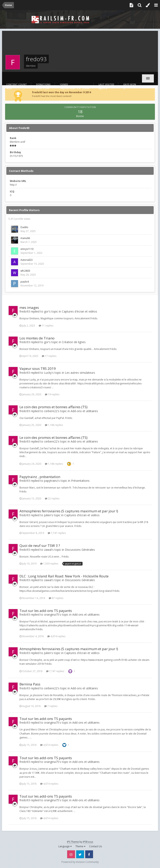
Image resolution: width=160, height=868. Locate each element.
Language (65, 846)
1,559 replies (49, 564)
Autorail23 (27, 260)
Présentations (80, 481)
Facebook (89, 854)
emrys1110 (27, 249)
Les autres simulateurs (80, 373)
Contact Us (95, 846)
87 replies (56, 598)
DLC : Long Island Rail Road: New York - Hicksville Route (64, 576)
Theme (80, 846)
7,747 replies (57, 533)
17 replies (49, 356)
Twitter (80, 854)
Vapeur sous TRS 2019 (38, 368)
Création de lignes (74, 342)
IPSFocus (88, 842)
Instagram (71, 854)
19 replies (52, 394)
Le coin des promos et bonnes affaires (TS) (53, 407)
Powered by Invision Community (80, 862)
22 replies (52, 498)
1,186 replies (54, 425)
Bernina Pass (30, 684)
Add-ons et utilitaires (84, 411)
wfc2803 (25, 271)
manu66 (25, 238)
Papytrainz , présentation (40, 477)
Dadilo (24, 227)
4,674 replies (56, 636)
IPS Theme (73, 842)
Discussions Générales (80, 550)
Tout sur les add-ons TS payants (46, 611)
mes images (29, 308)
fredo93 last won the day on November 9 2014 (61, 92)
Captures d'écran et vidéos (79, 311)
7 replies (51, 706)
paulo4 (25, 282)
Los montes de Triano (37, 338)
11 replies (46, 326)
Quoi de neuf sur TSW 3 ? (40, 546)
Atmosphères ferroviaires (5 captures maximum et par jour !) (69, 511)
